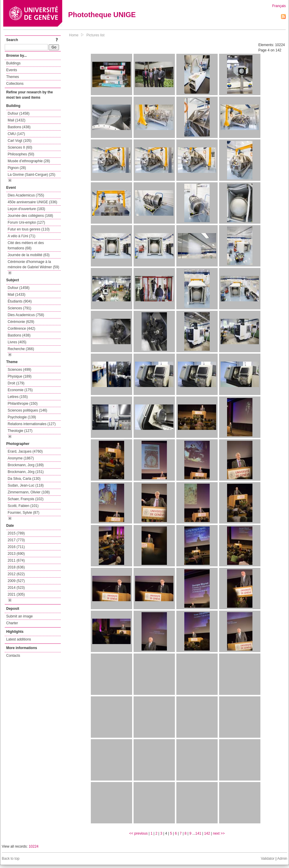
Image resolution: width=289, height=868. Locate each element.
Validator (267, 859)
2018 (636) (16, 567)
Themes (13, 77)
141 (198, 833)
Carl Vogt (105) (20, 141)
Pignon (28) (17, 168)
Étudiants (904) (20, 301)
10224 (33, 846)
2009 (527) (16, 581)
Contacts (13, 656)
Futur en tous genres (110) (29, 229)
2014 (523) (16, 588)
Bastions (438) (19, 127)
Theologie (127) (20, 431)
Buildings (13, 63)
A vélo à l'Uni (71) (22, 236)
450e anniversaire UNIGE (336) (32, 202)
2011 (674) (16, 560)
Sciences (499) (19, 370)
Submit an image (19, 616)
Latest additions (19, 639)
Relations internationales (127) (32, 424)
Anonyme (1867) (21, 458)
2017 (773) (16, 540)
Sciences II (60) (20, 147)
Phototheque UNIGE (102, 15)
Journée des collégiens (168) (30, 216)
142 (207, 833)
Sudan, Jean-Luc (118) (26, 485)
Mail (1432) (17, 120)
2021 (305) (16, 594)
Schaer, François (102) (26, 499)
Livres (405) (17, 342)
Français (279, 6)
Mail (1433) (17, 295)
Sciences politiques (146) (27, 410)
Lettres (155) (18, 397)
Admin (282, 859)
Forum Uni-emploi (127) (26, 222)
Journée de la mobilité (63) (29, 255)
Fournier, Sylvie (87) (23, 513)
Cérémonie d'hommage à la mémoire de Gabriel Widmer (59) (33, 264)
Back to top (11, 859)
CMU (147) (16, 134)
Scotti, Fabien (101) (23, 506)
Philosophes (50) (21, 154)
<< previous (138, 833)
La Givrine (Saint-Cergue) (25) (31, 175)
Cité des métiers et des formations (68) (26, 246)
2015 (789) (16, 533)
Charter (12, 623)
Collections (15, 84)
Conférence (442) (21, 329)
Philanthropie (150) (23, 404)
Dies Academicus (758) (26, 315)
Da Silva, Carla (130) (24, 479)
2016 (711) (16, 547)
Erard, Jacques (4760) (25, 451)
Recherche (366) (21, 349)
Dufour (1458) (19, 113)
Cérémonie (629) (21, 322)
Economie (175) (20, 390)
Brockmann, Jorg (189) (26, 465)
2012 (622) (16, 574)
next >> (219, 833)
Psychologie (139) (22, 417)
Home (74, 35)
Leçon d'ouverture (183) (26, 209)
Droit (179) (16, 383)
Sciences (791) (19, 308)
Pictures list (95, 35)
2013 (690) (16, 554)
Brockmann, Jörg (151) (26, 472)
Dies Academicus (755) (26, 195)
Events (12, 70)
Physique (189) (20, 376)
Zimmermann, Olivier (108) (29, 492)
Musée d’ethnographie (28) (29, 161)
